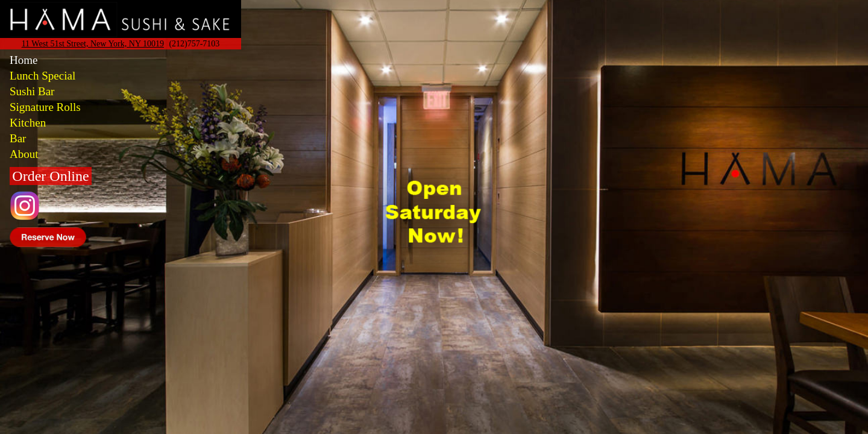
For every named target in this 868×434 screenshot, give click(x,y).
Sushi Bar (32, 91)
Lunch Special (42, 76)
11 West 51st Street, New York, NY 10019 (93, 44)
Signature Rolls (45, 107)
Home (24, 60)
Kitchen (28, 123)
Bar (18, 138)
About (24, 154)
